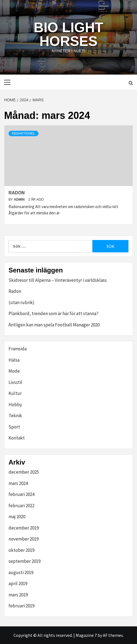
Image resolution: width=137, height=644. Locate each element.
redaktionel (24, 133)
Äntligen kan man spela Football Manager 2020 (54, 325)
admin (20, 200)
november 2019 (24, 539)
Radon (17, 193)
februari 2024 (21, 494)
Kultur (15, 393)
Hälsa (14, 360)
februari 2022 (21, 506)
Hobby (15, 405)
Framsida (18, 349)
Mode (14, 371)
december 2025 (24, 472)
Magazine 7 (86, 635)
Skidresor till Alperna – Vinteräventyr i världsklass (58, 280)
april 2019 (18, 583)
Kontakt (17, 438)
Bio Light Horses (69, 34)
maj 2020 (17, 517)
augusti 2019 (21, 572)
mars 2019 (18, 595)
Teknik (15, 416)
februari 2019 (21, 606)
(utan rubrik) (21, 302)
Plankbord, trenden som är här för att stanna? (54, 313)
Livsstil (15, 382)
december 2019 (24, 528)
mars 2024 (18, 483)
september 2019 (24, 561)
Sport (14, 427)
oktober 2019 (21, 550)
